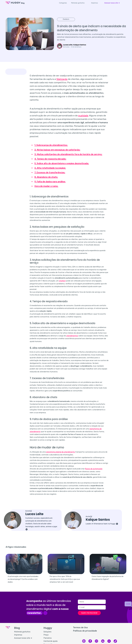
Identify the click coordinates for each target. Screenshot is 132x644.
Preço (46, 635)
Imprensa (94, 3)
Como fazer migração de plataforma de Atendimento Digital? (108, 578)
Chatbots (66, 19)
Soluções (47, 632)
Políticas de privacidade (85, 631)
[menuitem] (78, 3)
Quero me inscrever (89, 613)
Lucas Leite (68, 45)
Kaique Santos (80, 45)
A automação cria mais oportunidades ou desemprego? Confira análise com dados (23, 579)
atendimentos (72, 336)
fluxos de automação (94, 469)
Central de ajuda (50, 641)
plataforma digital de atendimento (61, 452)
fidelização (62, 79)
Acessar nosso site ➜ (112, 3)
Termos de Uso (80, 627)
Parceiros (48, 638)
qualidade (83, 116)
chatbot (62, 281)
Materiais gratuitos (78, 3)
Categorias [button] (63, 3)
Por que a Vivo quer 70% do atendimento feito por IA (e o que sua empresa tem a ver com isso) (65, 579)
